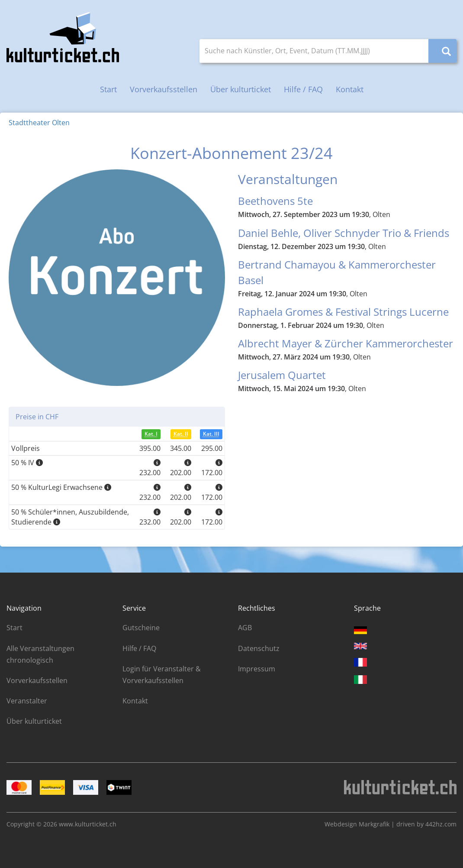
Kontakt (350, 89)
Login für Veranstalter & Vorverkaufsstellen (162, 675)
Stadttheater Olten (39, 123)
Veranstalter (27, 701)
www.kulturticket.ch (88, 824)
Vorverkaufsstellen (164, 89)
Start (108, 89)
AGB (245, 628)
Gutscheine (141, 628)
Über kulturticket (241, 89)
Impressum (257, 669)
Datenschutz (259, 648)
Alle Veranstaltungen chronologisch (40, 654)
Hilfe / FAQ (303, 89)
